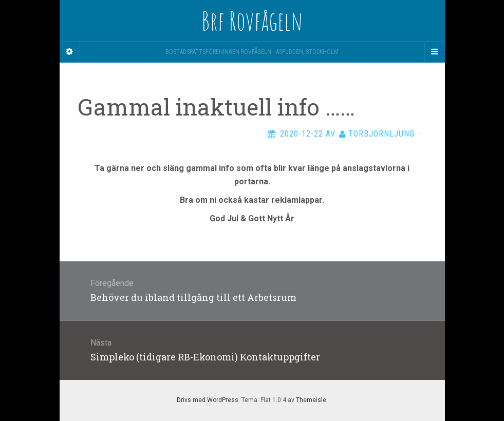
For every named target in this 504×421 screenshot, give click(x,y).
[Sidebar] (70, 52)
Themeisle (311, 400)
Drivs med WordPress (208, 400)
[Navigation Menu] (435, 52)
